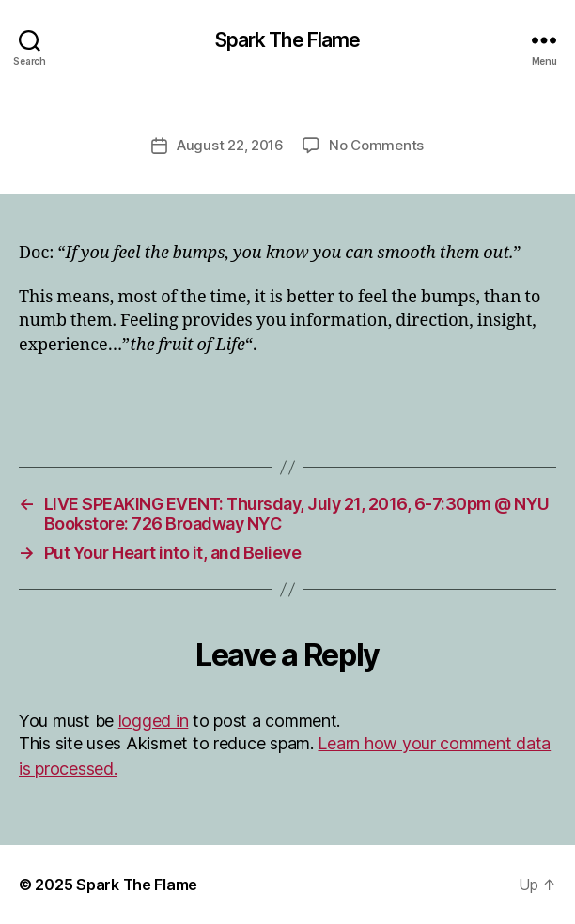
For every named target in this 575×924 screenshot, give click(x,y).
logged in (154, 721)
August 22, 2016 (230, 145)
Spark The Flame (288, 40)
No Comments (376, 145)
